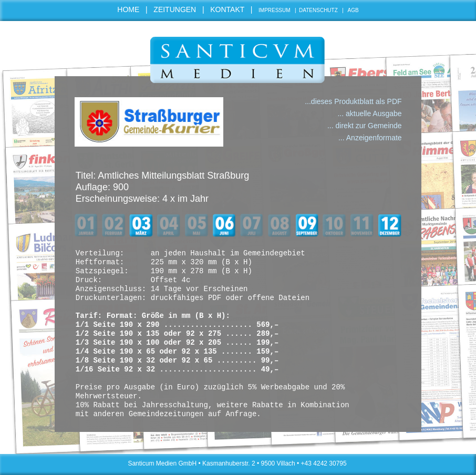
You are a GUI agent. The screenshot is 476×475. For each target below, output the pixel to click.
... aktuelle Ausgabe (369, 113)
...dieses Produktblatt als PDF (353, 101)
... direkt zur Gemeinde (365, 126)
